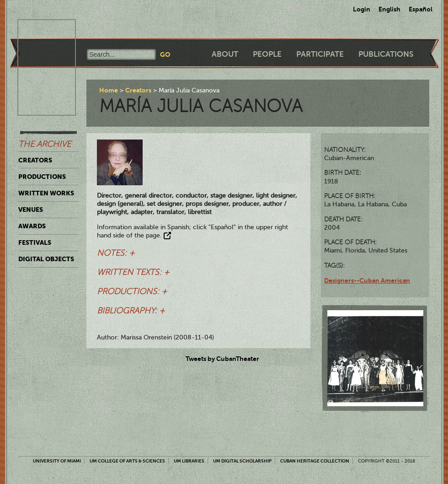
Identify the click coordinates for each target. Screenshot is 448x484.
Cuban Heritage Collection (315, 461)
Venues (31, 210)
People (267, 54)
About (225, 54)
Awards (32, 226)
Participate (320, 54)
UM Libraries (189, 461)
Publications (386, 54)
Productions (42, 177)
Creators (35, 160)
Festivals (35, 242)
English (389, 9)
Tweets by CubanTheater (222, 359)
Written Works (46, 193)
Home (109, 90)
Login (362, 9)
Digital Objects (46, 259)
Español (421, 9)
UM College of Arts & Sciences (127, 461)
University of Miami (57, 461)
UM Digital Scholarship (242, 461)
